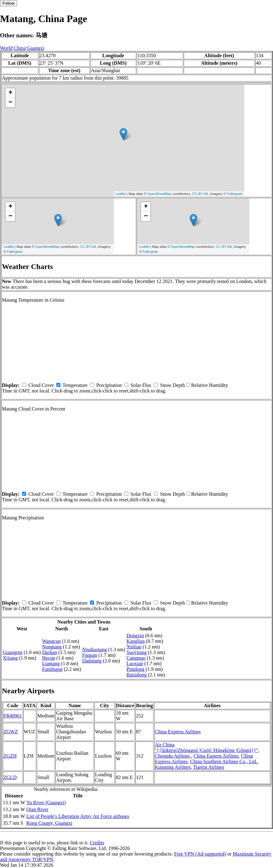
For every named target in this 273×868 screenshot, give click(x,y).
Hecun (49, 658)
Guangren (13, 652)
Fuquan (90, 655)
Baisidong (136, 675)
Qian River (38, 809)
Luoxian (135, 664)
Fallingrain (235, 194)
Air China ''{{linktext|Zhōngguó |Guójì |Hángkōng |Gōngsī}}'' (206, 747)
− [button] (10, 103)
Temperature (75, 385)
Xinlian (134, 647)
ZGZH (10, 756)
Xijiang (10, 658)
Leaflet (121, 194)
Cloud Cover (41, 385)
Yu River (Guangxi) (46, 803)
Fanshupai (52, 669)
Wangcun (51, 641)
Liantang (51, 664)
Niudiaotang (94, 650)
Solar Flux (141, 385)
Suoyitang (136, 652)
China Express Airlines (178, 732)
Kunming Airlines (173, 767)
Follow (9, 3)
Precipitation (109, 385)
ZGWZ (11, 732)
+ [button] (10, 93)
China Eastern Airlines (216, 756)
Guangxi (36, 48)
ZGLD (10, 777)
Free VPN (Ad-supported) (200, 854)
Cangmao (136, 658)
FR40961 (13, 716)
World (6, 48)
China (20, 48)
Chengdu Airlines (173, 756)
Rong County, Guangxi (49, 823)
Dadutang (92, 661)
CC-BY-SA (200, 194)
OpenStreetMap (159, 194)
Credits (97, 843)
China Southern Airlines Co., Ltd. (224, 761)
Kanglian (136, 641)
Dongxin (135, 636)
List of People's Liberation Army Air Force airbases (78, 816)
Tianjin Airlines (209, 767)
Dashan (49, 652)
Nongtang (52, 647)
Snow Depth (172, 385)
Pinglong (135, 669)
